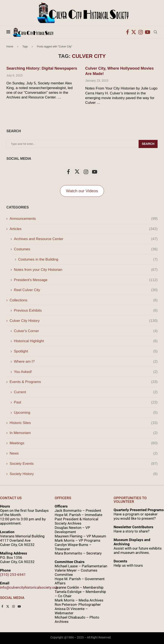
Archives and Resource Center (86, 239)
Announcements (84, 219)
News (84, 453)
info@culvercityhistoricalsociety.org (29, 587)
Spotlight (86, 351)
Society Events (84, 464)
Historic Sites (84, 423)
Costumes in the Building (88, 260)
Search (148, 144)
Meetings (84, 443)
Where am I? (86, 362)
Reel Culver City (86, 290)
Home (10, 47)
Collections (84, 300)
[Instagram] (141, 32)
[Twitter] (134, 32)
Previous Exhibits (86, 311)
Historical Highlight (86, 341)
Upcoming (86, 413)
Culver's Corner (86, 331)
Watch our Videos (82, 191)
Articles (84, 229)
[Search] (155, 32)
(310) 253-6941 (13, 575)
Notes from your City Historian (86, 270)
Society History (84, 474)
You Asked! (86, 372)
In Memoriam (84, 433)
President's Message (86, 280)
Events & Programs (84, 382)
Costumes (86, 249)
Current (86, 392)
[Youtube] (148, 32)
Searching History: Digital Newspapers (42, 68)
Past (86, 402)
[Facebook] (127, 32)
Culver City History (84, 321)
